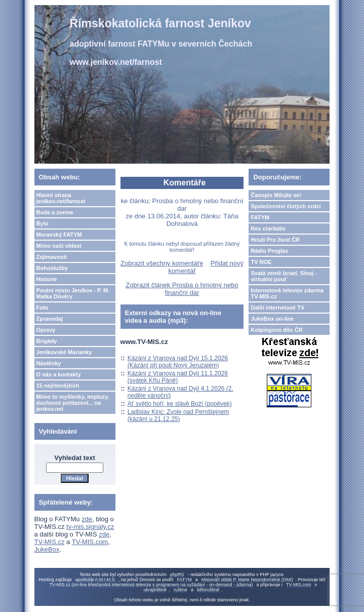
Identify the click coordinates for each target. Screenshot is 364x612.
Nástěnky (49, 363)
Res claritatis (268, 228)
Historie (47, 279)
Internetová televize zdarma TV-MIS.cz (287, 293)
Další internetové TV (277, 308)
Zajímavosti (52, 257)
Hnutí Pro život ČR (275, 240)
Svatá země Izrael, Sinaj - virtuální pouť (284, 276)
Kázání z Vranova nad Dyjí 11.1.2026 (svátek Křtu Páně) (178, 377)
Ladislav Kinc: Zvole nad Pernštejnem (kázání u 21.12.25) (178, 415)
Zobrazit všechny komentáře (162, 263)
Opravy (46, 330)
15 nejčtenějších (58, 386)
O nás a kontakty (59, 374)
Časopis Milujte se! (276, 195)
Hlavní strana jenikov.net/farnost (61, 198)
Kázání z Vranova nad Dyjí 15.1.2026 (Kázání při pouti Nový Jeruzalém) (178, 362)
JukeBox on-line (272, 319)
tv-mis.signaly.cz (90, 527)
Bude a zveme (55, 212)
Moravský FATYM (59, 235)
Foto (43, 308)
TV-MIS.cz (50, 542)
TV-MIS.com (90, 542)
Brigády (47, 341)
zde (87, 519)
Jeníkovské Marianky (64, 352)
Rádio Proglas (269, 251)
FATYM (260, 217)
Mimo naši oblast (59, 246)
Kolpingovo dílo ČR (276, 330)
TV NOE (261, 262)
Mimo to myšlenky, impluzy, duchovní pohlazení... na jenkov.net (73, 403)
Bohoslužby (52, 268)
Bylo (43, 223)
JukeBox (47, 549)
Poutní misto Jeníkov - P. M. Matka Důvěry (73, 293)
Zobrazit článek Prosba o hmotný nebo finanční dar (182, 289)
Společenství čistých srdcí (286, 206)
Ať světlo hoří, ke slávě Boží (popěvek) (180, 404)
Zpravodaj (50, 319)
